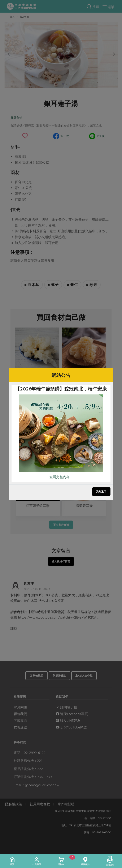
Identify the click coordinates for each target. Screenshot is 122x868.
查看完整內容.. (60, 477)
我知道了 (101, 491)
